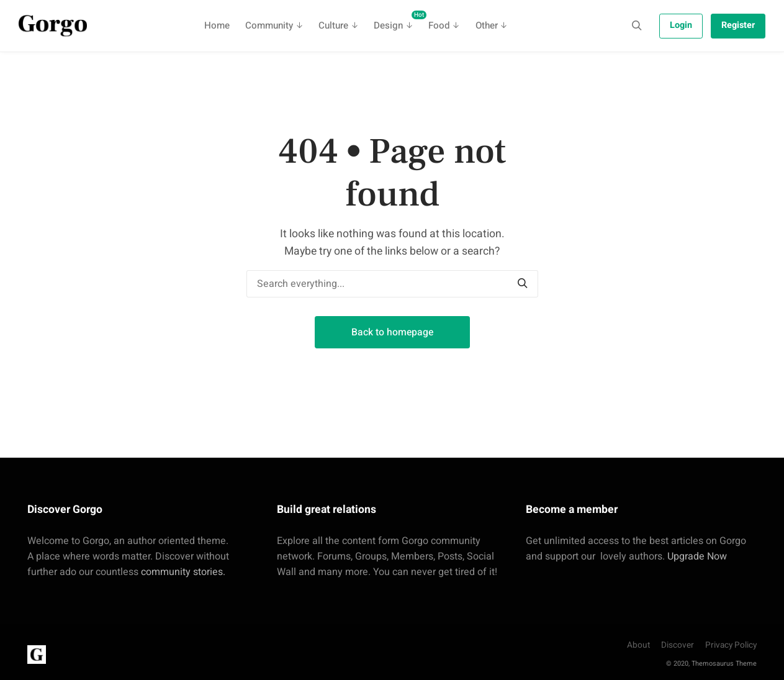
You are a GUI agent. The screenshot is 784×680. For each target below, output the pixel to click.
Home (217, 25)
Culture (333, 25)
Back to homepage (392, 332)
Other (487, 25)
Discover (678, 645)
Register (738, 25)
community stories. (183, 572)
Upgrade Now (697, 556)
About (638, 645)
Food (439, 25)
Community (269, 25)
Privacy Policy (731, 645)
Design (397, 21)
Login (681, 25)
